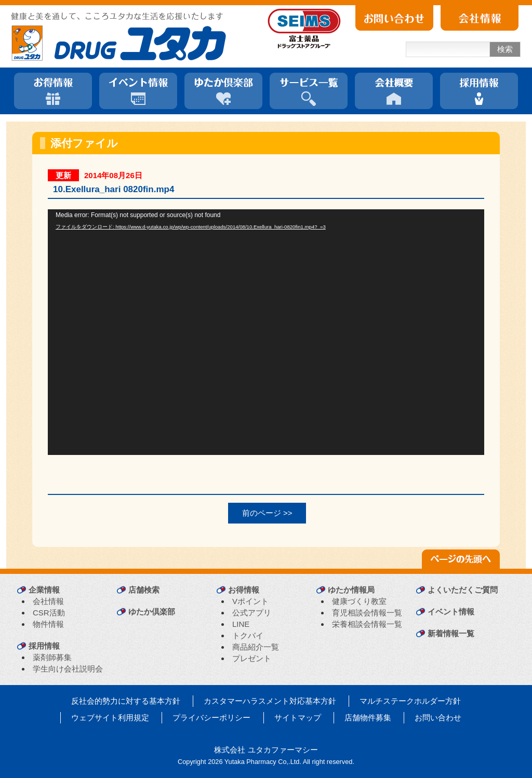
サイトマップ (298, 717)
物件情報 (48, 624)
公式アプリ (252, 613)
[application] (266, 332)
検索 (505, 49)
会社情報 (48, 601)
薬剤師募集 (52, 657)
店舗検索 (144, 590)
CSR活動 (49, 613)
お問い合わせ (438, 717)
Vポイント (250, 601)
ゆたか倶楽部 (152, 612)
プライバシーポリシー (211, 717)
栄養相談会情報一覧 (367, 624)
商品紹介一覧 (256, 647)
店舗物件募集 (368, 717)
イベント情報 (451, 612)
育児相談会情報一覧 (367, 613)
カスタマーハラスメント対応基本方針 (270, 701)
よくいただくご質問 (463, 590)
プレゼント (252, 658)
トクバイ (248, 635)
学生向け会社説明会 (68, 669)
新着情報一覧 (451, 633)
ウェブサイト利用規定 (110, 717)
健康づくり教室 (359, 601)
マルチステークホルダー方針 (410, 701)
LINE (241, 624)
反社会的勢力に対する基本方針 (126, 701)
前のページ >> (267, 513)
